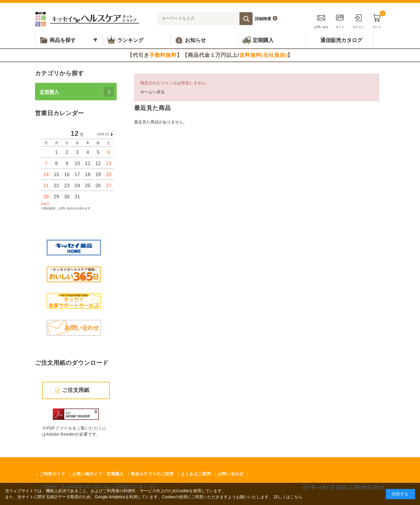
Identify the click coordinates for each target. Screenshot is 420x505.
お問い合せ (321, 20)
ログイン (358, 20)
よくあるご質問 (196, 474)
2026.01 (103, 134)
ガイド (340, 20)
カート (377, 20)
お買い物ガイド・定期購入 (98, 474)
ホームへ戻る (153, 92)
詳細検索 (263, 19)
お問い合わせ (231, 474)
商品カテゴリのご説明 (152, 474)
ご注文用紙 (76, 390)
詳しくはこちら (288, 497)
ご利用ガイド (52, 474)
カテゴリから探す (60, 73)
